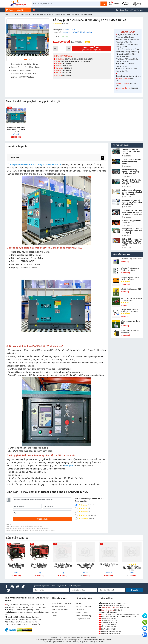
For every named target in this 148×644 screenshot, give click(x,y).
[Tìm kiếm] (105, 4)
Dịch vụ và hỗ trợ (82, 613)
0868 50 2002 (116, 633)
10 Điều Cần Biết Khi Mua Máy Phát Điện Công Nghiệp (131, 162)
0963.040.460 (68, 68)
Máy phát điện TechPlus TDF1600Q (109, 565)
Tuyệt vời (85, 505)
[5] (76, 505)
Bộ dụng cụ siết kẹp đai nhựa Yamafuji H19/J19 (131, 299)
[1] (76, 519)
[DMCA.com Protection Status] (24, 630)
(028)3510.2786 (88, 59)
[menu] (102, 158)
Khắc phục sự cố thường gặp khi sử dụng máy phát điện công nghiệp (132, 192)
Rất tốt (84, 508)
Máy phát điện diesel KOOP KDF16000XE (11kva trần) (16, 566)
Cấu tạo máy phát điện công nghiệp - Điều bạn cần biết (131, 151)
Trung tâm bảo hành (83, 619)
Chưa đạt (85, 519)
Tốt (83, 512)
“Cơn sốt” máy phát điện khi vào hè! (131, 222)
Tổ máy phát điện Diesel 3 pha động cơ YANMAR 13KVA (16, 129)
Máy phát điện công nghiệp (82, 32)
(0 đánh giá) (61, 24)
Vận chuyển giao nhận (60, 609)
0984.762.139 (66, 73)
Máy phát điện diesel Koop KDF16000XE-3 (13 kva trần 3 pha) (62, 566)
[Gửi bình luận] (42, 519)
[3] (76, 512)
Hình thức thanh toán (83, 606)
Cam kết (79, 603)
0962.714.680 (75, 61)
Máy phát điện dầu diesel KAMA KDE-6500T (130, 279)
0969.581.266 (66, 70)
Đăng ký (135, 590)
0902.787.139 (69, 59)
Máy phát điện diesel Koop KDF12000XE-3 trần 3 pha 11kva (39, 566)
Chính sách (80, 609)
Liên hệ (55, 616)
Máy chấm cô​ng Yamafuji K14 (131, 259)
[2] (76, 515)
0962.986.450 (66, 64)
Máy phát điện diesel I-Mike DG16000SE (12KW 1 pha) (132, 568)
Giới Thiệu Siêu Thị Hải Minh (62, 603)
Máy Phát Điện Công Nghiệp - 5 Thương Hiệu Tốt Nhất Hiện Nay (131, 172)
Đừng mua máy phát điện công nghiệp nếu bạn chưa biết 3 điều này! (132, 202)
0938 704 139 (111, 629)
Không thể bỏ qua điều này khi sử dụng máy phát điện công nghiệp (132, 231)
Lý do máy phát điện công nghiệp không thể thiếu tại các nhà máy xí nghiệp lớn (132, 212)
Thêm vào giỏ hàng (92, 49)
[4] (76, 508)
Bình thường (86, 515)
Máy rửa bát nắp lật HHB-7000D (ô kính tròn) (130, 269)
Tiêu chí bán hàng (58, 606)
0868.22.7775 (68, 66)
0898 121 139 (117, 631)
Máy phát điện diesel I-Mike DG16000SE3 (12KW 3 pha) (86, 566)
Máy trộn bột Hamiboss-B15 (131, 289)
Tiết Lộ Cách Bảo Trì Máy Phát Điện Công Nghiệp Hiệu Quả (131, 182)
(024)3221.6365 (86, 61)
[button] (138, 4)
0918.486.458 (65, 61)
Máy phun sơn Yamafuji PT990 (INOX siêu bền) (129, 311)
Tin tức (55, 613)
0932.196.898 (78, 59)
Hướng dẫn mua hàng (83, 616)
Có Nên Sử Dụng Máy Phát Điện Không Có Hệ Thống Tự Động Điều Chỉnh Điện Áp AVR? (132, 242)
